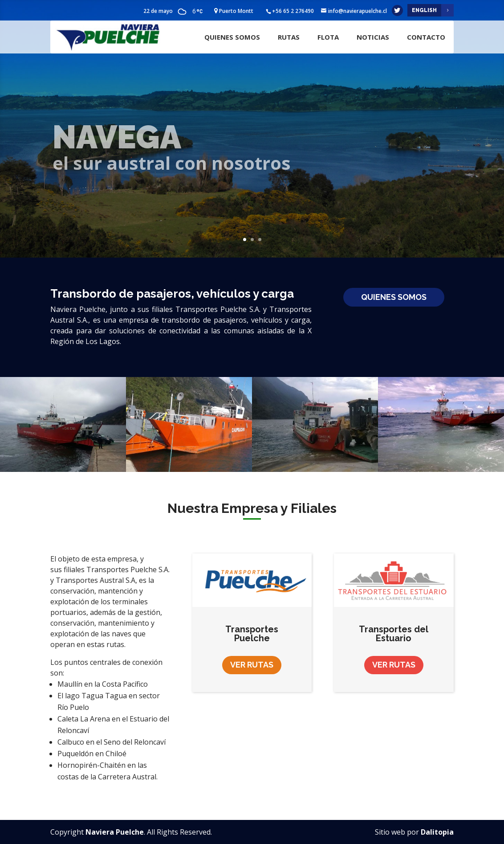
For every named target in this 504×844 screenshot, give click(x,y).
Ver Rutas (252, 665)
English (424, 10)
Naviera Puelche (115, 832)
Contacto (426, 37)
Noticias (373, 37)
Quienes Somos (232, 37)
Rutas (289, 37)
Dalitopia (437, 832)
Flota (328, 37)
